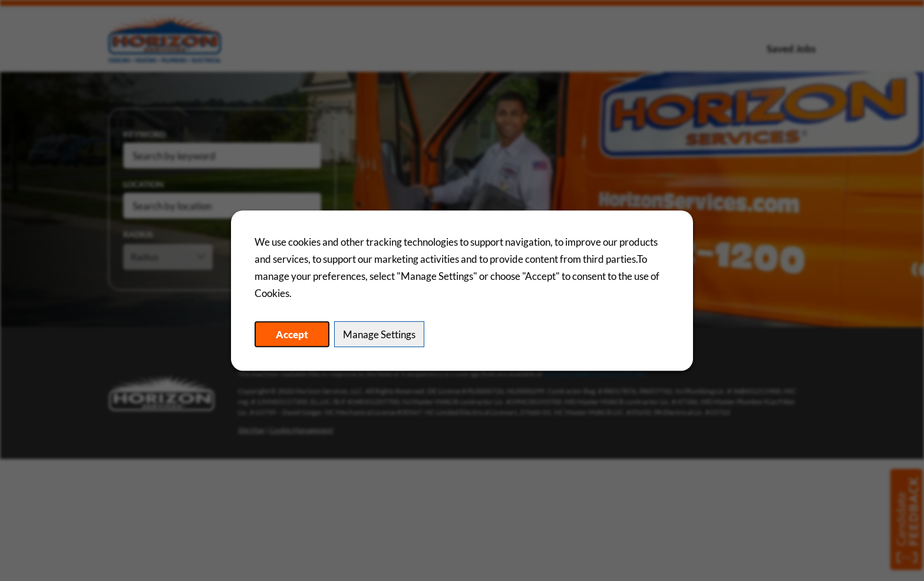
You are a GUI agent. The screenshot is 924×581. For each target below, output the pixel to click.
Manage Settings (379, 334)
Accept (292, 334)
